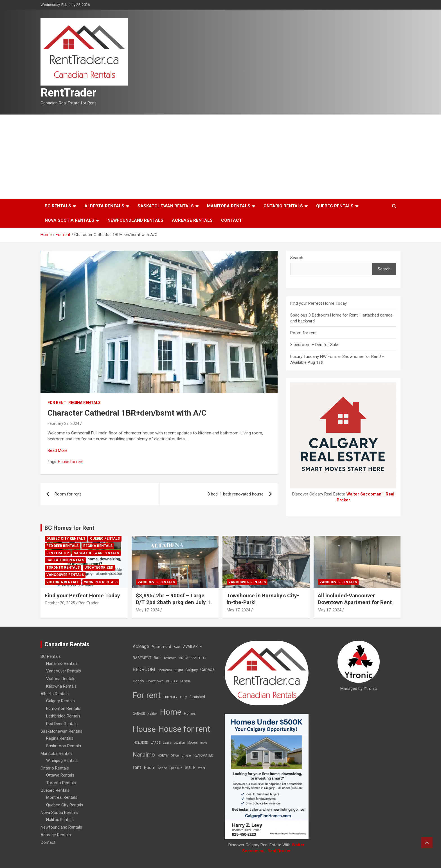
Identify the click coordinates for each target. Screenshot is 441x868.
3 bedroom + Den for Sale (314, 345)
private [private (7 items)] (186, 756)
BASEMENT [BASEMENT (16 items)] (142, 658)
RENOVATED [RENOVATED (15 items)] (203, 755)
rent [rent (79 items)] (137, 767)
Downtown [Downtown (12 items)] (155, 681)
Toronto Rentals (63, 568)
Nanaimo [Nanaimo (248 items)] (144, 755)
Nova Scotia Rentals (69, 220)
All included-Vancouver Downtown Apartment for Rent (355, 599)
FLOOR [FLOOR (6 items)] (185, 681)
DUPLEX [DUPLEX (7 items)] (172, 681)
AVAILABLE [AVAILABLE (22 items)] (192, 647)
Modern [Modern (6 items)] (193, 743)
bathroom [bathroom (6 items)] (170, 658)
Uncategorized (99, 568)
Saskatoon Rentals (65, 560)
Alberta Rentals (104, 206)
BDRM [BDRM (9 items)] (184, 658)
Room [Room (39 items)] (149, 768)
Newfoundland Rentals (135, 220)
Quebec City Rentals (66, 539)
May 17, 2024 (148, 610)
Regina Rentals (85, 403)
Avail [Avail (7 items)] (177, 647)
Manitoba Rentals (229, 206)
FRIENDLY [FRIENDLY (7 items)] (170, 697)
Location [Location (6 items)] (179, 743)
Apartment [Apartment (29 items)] (161, 647)
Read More (58, 450)
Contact (231, 220)
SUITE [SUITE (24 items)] (190, 768)
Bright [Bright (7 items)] (179, 670)
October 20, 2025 (60, 603)
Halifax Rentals (60, 820)
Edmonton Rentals (63, 708)
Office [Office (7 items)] (175, 756)
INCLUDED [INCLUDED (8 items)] (140, 743)
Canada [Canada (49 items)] (207, 669)
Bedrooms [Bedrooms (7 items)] (165, 670)
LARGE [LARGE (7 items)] (156, 743)
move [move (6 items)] (204, 743)
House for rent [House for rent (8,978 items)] (184, 729)
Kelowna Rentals (61, 686)
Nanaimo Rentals (62, 663)
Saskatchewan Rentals (166, 206)
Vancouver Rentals (65, 575)
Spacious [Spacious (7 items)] (176, 768)
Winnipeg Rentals (101, 582)
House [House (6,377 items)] (144, 729)
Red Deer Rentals (62, 546)
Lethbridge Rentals (63, 716)
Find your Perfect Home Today (319, 303)
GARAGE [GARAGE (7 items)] (139, 714)
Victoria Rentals (63, 582)
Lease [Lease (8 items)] (167, 743)
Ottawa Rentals (60, 775)
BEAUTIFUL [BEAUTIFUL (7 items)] (199, 658)
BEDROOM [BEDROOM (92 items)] (144, 669)
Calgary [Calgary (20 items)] (192, 670)
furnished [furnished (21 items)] (197, 697)
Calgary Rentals (60, 701)
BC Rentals (58, 206)
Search (297, 258)
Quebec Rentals (335, 206)
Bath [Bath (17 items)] (158, 658)
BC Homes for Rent (69, 528)
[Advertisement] (220, 157)
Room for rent (68, 494)
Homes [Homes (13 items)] (190, 713)
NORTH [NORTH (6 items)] (163, 756)
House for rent (71, 462)
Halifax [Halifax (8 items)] (152, 714)
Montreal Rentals (62, 797)
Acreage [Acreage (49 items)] (141, 646)
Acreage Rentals (192, 220)
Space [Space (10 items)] (162, 768)
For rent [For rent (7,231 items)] (147, 695)
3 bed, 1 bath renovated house (236, 494)
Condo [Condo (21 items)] (138, 681)
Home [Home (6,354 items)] (171, 712)
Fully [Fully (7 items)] (183, 697)
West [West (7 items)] (202, 768)
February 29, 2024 (63, 423)
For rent (57, 403)
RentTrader (68, 93)
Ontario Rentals (283, 206)
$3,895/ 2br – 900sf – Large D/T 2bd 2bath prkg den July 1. (174, 599)
